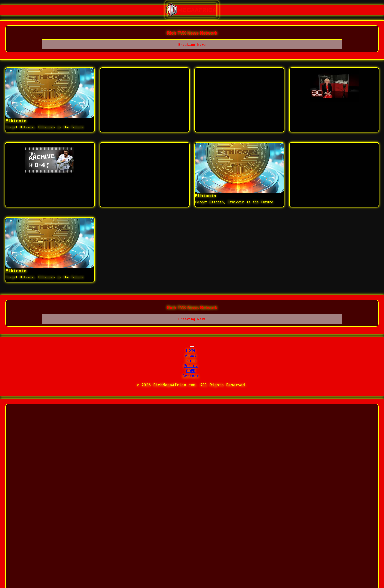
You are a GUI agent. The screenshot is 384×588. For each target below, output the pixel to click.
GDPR (191, 371)
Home (191, 350)
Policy (191, 365)
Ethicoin (16, 121)
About (191, 355)
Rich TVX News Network (192, 33)
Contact (191, 376)
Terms (191, 360)
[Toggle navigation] (192, 346)
